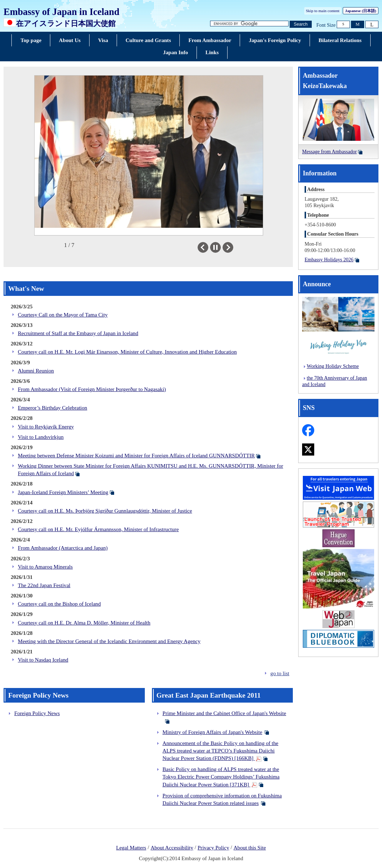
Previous (208, 247)
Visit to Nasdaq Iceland (43, 660)
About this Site (250, 848)
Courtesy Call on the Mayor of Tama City (63, 315)
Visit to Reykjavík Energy (46, 427)
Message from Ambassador (329, 151)
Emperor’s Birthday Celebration (52, 408)
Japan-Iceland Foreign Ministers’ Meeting (63, 492)
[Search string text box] (249, 24)
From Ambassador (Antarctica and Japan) (63, 548)
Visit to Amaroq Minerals (45, 567)
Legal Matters (131, 848)
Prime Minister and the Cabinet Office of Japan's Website (225, 713)
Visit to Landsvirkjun (41, 437)
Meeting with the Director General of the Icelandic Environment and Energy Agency (109, 641)
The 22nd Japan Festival (44, 585)
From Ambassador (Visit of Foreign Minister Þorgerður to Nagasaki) (92, 389)
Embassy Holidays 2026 (329, 260)
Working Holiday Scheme (333, 366)
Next (233, 247)
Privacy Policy (213, 848)
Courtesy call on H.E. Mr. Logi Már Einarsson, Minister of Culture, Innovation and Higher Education (127, 352)
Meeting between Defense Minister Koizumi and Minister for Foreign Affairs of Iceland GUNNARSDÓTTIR (136, 456)
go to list (280, 673)
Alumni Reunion (36, 371)
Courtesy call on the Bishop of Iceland (59, 604)
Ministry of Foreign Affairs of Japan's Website (213, 732)
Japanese (360, 11)
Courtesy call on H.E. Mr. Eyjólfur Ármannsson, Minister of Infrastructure (98, 529)
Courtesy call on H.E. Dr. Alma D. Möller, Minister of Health (84, 623)
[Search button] (301, 24)
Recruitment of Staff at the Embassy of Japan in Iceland (78, 333)
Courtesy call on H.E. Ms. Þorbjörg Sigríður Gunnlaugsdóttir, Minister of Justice (105, 511)
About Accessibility (172, 848)
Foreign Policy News (37, 713)
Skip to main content (323, 11)
